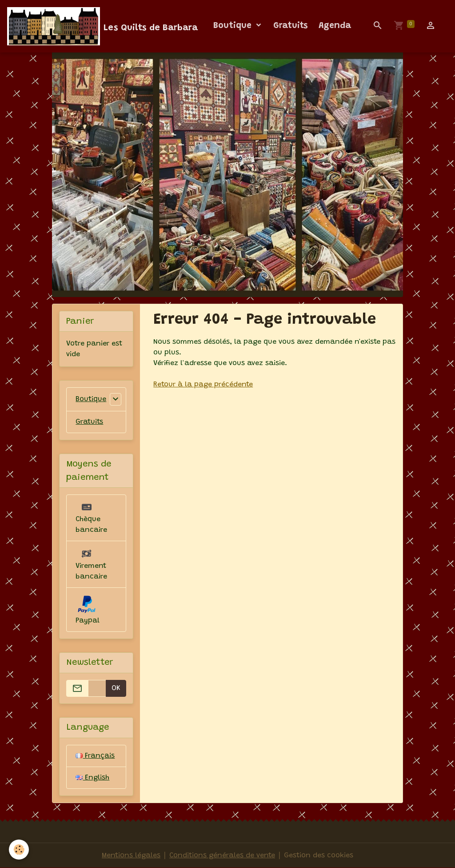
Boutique (234, 26)
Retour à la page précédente (203, 385)
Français (95, 756)
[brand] (102, 26)
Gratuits (291, 26)
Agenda (335, 26)
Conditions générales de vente (222, 856)
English (92, 778)
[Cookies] (19, 850)
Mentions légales (131, 856)
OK (116, 688)
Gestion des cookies (319, 856)
